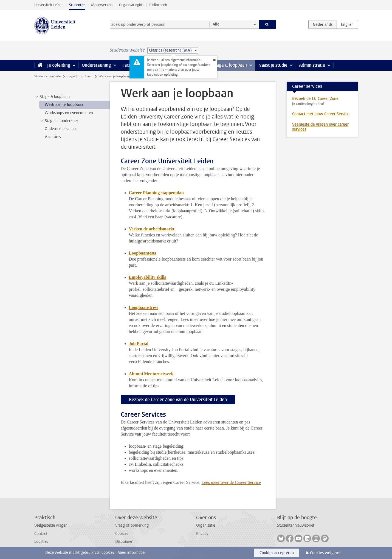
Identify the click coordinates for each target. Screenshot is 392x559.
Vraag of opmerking (132, 525)
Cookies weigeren (326, 553)
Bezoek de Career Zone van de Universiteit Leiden (178, 400)
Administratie (312, 65)
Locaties (41, 542)
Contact (41, 534)
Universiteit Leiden (49, 5)
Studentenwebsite (47, 76)
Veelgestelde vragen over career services (320, 127)
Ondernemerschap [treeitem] (60, 129)
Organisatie (206, 525)
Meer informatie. (132, 553)
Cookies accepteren (277, 553)
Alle (216, 24)
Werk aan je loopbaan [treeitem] (64, 105)
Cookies (122, 534)
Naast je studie (273, 65)
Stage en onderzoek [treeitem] (59, 121)
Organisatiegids (131, 5)
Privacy (202, 534)
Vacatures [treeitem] (53, 137)
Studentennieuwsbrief (296, 525)
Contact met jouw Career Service (321, 114)
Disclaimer (124, 542)
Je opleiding (59, 65)
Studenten (77, 5)
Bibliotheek (158, 5)
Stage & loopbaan (230, 65)
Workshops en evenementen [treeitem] (69, 113)
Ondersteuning (96, 65)
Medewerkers (102, 5)
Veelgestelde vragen (51, 525)
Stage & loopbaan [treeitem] (52, 97)
